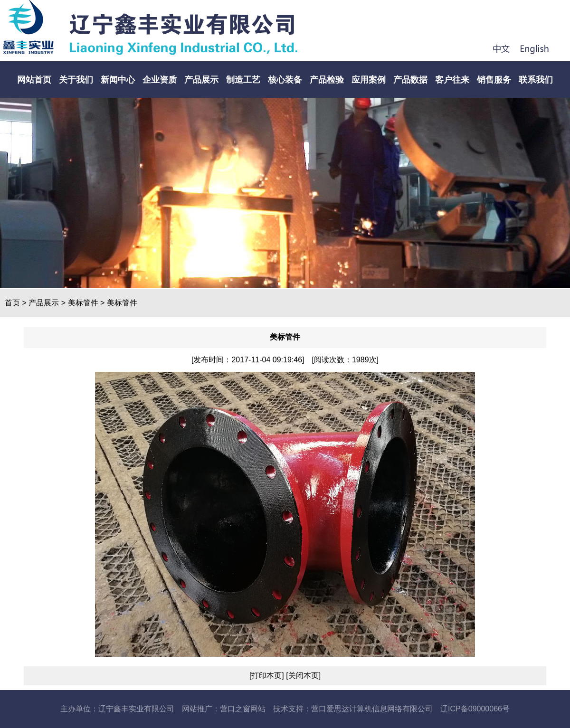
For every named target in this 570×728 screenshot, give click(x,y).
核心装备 (285, 80)
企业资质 (160, 80)
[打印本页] (267, 676)
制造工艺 (243, 80)
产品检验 (327, 80)
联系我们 (536, 80)
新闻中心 (118, 80)
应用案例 (369, 80)
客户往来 (452, 80)
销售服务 (494, 80)
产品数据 (410, 80)
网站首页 (34, 80)
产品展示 (201, 80)
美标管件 (83, 303)
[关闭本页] (302, 676)
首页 (12, 303)
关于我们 (76, 80)
